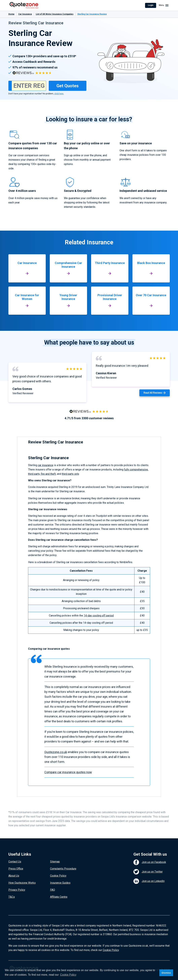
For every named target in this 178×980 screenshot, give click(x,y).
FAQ (53, 890)
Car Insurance (25, 14)
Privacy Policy (17, 890)
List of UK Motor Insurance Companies (55, 14)
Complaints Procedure (63, 869)
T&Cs (12, 897)
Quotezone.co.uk (56, 752)
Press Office (16, 869)
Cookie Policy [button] (68, 975)
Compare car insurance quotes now (68, 772)
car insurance (46, 465)
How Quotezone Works (22, 883)
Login (151, 5)
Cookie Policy (58, 876)
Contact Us (15, 862)
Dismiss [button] (166, 973)
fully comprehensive (136, 470)
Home (11, 14)
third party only (70, 474)
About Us (14, 876)
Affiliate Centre (59, 897)
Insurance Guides (60, 883)
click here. (59, 94)
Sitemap (55, 862)
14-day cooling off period (99, 616)
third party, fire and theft (42, 474)
